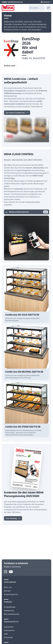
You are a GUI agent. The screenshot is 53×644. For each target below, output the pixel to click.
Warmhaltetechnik (12, 614)
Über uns (8, 587)
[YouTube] (11, 572)
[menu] (49, 8)
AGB (6, 634)
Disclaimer (8, 637)
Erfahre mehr (11, 66)
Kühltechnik (9, 611)
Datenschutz (9, 630)
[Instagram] (6, 572)
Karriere (7, 591)
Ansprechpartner (11, 594)
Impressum (9, 627)
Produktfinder (10, 607)
